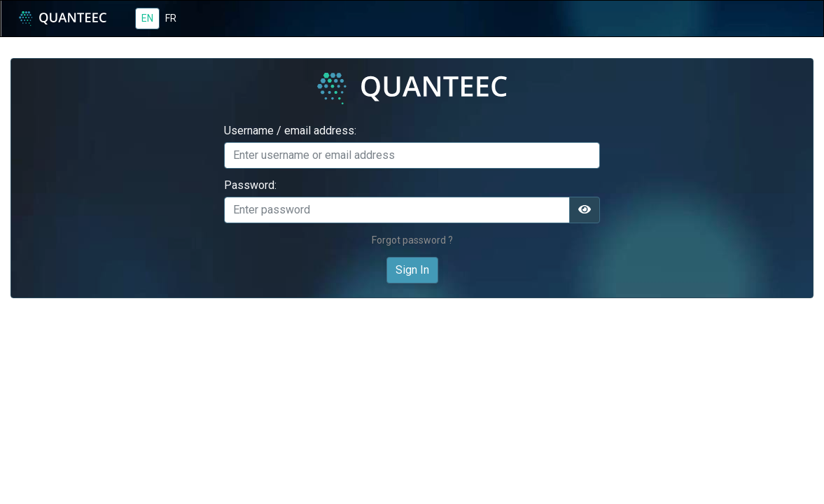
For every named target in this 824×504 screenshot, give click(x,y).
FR (171, 18)
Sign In (412, 270)
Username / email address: (290, 131)
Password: (250, 185)
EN (147, 18)
